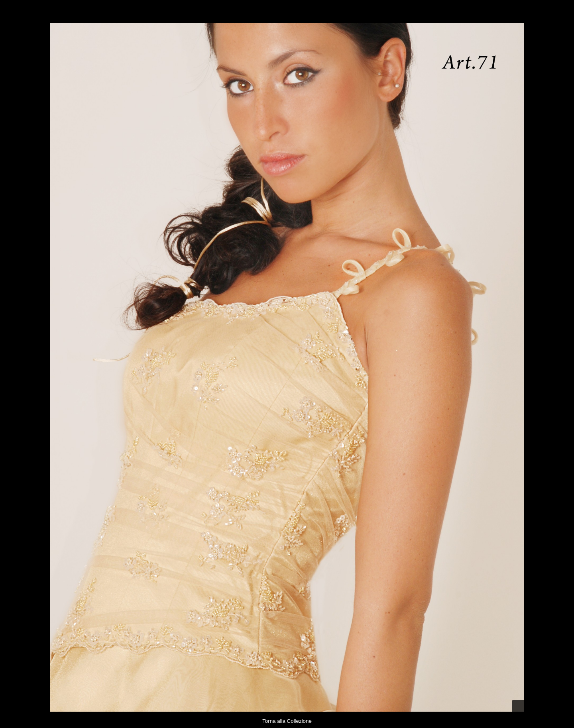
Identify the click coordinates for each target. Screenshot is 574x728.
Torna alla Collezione (287, 721)
